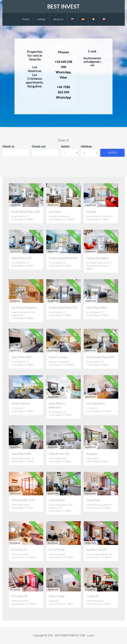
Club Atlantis (57, 500)
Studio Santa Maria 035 (63, 307)
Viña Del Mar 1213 (23, 500)
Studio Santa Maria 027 (100, 357)
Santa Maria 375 (21, 258)
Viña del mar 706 (59, 454)
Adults (65, 146)
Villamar (91, 212)
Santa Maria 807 (21, 357)
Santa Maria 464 (96, 307)
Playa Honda (57, 596)
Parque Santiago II (97, 258)
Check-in (8, 146)
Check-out (39, 146)
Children (86, 146)
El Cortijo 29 (19, 550)
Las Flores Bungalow (24, 307)
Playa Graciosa (58, 357)
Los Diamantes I (96, 403)
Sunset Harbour (21, 403)
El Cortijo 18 (19, 596)
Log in (91, 635)
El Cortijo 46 (57, 550)
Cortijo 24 (93, 596)
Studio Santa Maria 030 (63, 258)
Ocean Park (93, 500)
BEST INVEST (63, 6)
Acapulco (92, 454)
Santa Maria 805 (21, 454)
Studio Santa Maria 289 (26, 212)
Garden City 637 (96, 550)
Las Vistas (55, 212)
